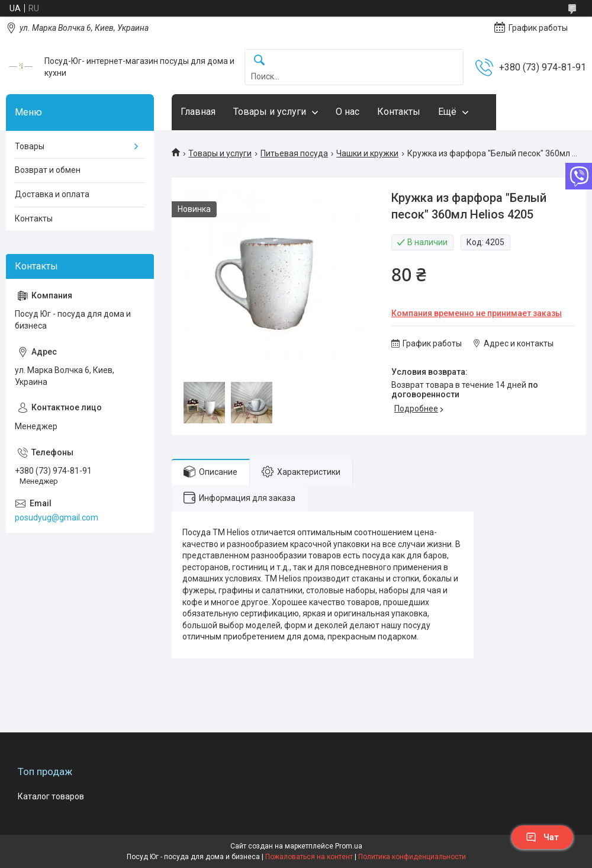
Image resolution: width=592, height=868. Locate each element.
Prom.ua (349, 846)
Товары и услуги (270, 112)
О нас (348, 112)
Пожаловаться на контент (309, 857)
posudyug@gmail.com (57, 517)
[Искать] (259, 61)
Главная (198, 112)
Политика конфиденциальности (412, 857)
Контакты (399, 112)
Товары (30, 146)
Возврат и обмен (48, 170)
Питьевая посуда (294, 153)
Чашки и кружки (367, 153)
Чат (542, 837)
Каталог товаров (51, 796)
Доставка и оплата (52, 194)
